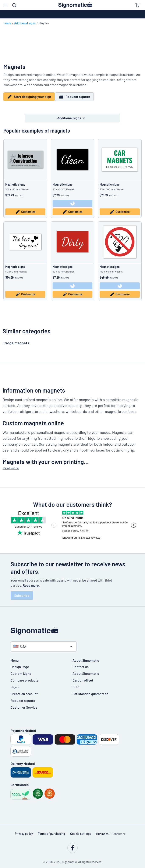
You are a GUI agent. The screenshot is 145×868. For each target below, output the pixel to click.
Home (7, 23)
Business (102, 831)
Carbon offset (83, 677)
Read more (11, 465)
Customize (25, 209)
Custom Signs (21, 671)
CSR (76, 684)
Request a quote (77, 97)
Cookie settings (81, 831)
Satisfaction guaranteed (91, 691)
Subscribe (22, 593)
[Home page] (72, 628)
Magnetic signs (15, 182)
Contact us (81, 664)
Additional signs (25, 23)
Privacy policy (24, 831)
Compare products (24, 677)
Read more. (31, 583)
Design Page (20, 664)
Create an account (24, 691)
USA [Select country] (20, 644)
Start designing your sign (29, 97)
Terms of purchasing (52, 831)
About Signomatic (86, 671)
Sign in (16, 684)
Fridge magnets (16, 340)
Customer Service (24, 704)
